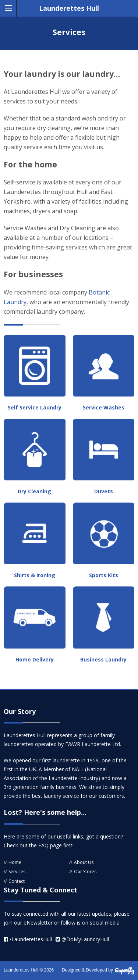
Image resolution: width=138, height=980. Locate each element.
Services (17, 872)
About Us (84, 862)
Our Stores (85, 872)
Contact (17, 881)
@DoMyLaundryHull (82, 939)
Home (15, 862)
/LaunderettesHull (28, 939)
